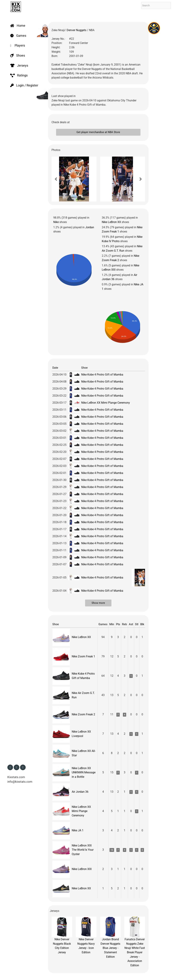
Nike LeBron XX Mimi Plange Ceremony (106, 403)
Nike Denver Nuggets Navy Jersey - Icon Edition (86, 935)
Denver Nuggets (77, 30)
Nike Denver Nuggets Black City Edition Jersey (62, 935)
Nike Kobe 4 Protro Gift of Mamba (102, 375)
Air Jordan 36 (80, 792)
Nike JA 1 (78, 830)
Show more (98, 603)
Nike (56, 222)
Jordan (90, 227)
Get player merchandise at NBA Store (98, 132)
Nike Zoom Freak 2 (83, 714)
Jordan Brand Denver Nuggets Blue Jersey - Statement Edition (110, 937)
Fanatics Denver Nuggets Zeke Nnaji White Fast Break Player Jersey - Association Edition (135, 942)
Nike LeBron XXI (82, 869)
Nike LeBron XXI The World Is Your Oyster (83, 850)
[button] (56, 179)
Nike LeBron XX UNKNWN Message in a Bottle (84, 772)
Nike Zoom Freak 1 (83, 656)
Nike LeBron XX (111, 222)
